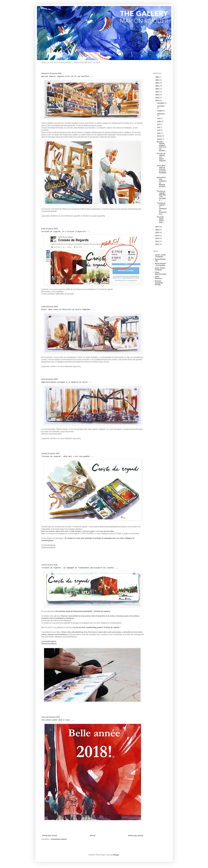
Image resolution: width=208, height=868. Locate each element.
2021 (157, 92)
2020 (157, 95)
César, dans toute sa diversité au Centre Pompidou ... (68, 310)
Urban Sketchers (159, 278)
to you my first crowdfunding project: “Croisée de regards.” (97, 627)
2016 (157, 230)
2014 (157, 236)
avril (159, 130)
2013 (157, 238)
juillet (159, 121)
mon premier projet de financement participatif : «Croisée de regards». (83, 611)
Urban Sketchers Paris (161, 273)
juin (159, 124)
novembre (161, 106)
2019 (157, 98)
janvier (160, 139)
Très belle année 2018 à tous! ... (58, 720)
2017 (157, 227)
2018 (157, 101)
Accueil (93, 836)
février (160, 136)
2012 (157, 241)
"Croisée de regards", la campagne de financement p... (162, 209)
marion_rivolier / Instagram (160, 256)
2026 (157, 77)
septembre (161, 114)
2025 (157, 80)
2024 (157, 83)
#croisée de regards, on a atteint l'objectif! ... (66, 232)
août (159, 118)
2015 (157, 233)
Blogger (116, 855)
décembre (161, 103)
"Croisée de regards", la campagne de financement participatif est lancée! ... (80, 568)
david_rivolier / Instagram (160, 269)
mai (159, 127)
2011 (157, 244)
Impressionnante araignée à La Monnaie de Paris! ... (67, 382)
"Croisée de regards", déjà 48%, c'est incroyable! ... (68, 456)
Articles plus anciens (136, 836)
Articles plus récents (50, 836)
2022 (157, 89)
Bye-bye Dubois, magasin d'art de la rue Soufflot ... (67, 76)
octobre (160, 111)
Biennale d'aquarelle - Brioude (159, 283)
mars (159, 133)
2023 (157, 86)
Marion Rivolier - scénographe (160, 264)
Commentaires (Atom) (59, 839)
